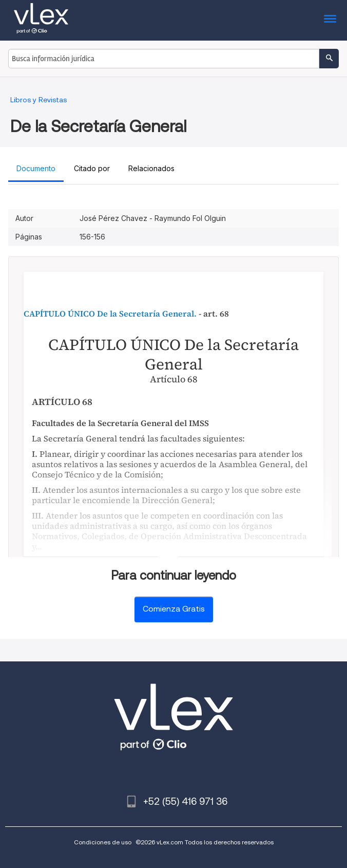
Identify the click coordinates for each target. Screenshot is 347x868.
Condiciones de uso (103, 842)
